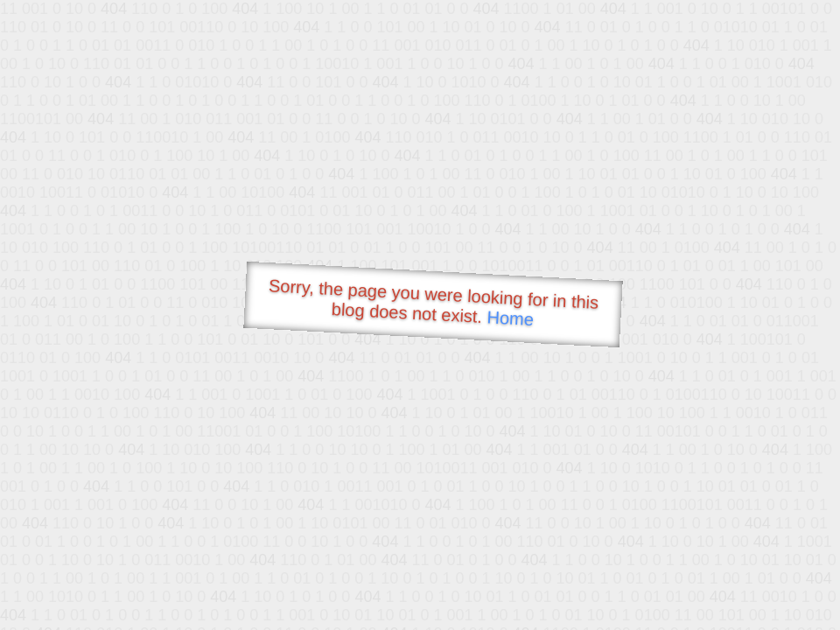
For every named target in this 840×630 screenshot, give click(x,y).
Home (510, 318)
